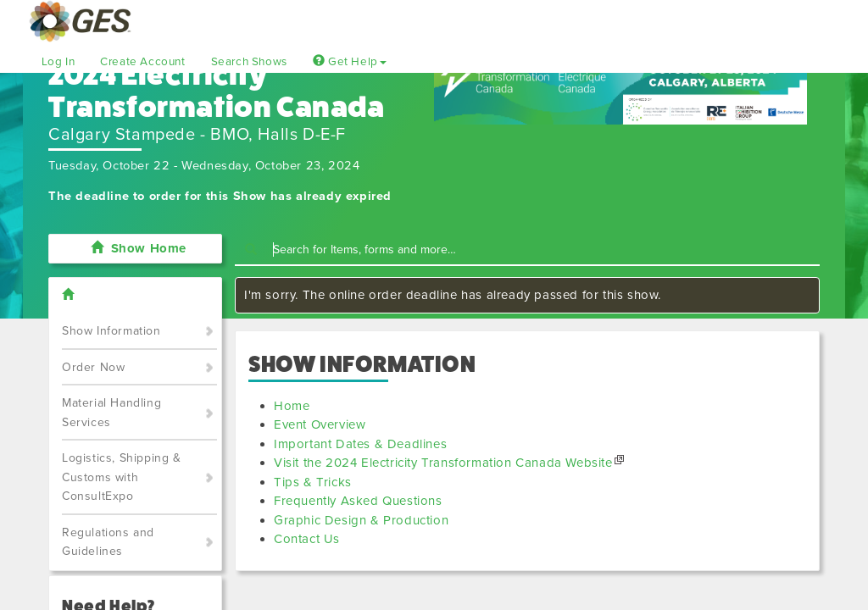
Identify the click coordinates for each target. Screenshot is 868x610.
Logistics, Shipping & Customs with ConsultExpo (122, 477)
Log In (58, 62)
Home (292, 406)
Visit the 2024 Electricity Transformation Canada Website (443, 463)
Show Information (111, 331)
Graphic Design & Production (361, 520)
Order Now (93, 367)
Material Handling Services (111, 413)
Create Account (142, 62)
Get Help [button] (350, 62)
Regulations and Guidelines (108, 542)
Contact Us (307, 539)
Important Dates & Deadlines (360, 444)
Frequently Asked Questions (358, 501)
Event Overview (320, 424)
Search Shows (249, 62)
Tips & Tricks (313, 482)
